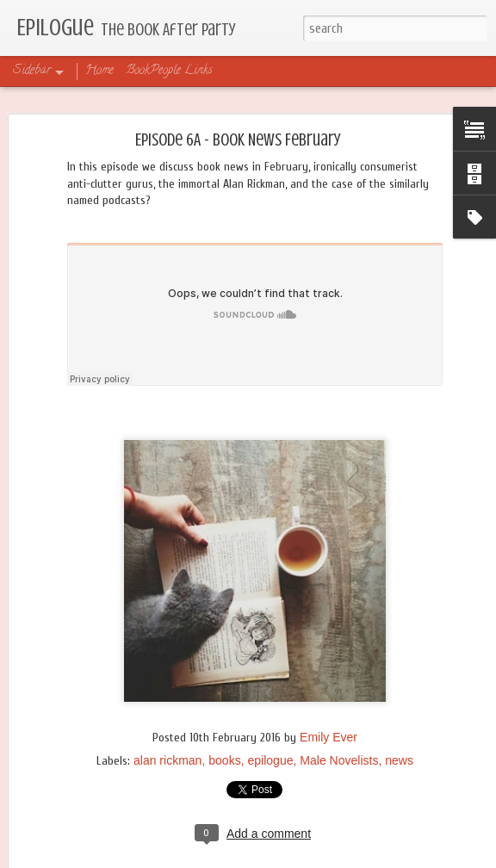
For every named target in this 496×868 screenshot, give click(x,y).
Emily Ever (329, 737)
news (399, 760)
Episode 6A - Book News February (238, 140)
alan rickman (167, 760)
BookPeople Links (169, 71)
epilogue (271, 760)
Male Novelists (339, 760)
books (224, 760)
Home (99, 71)
